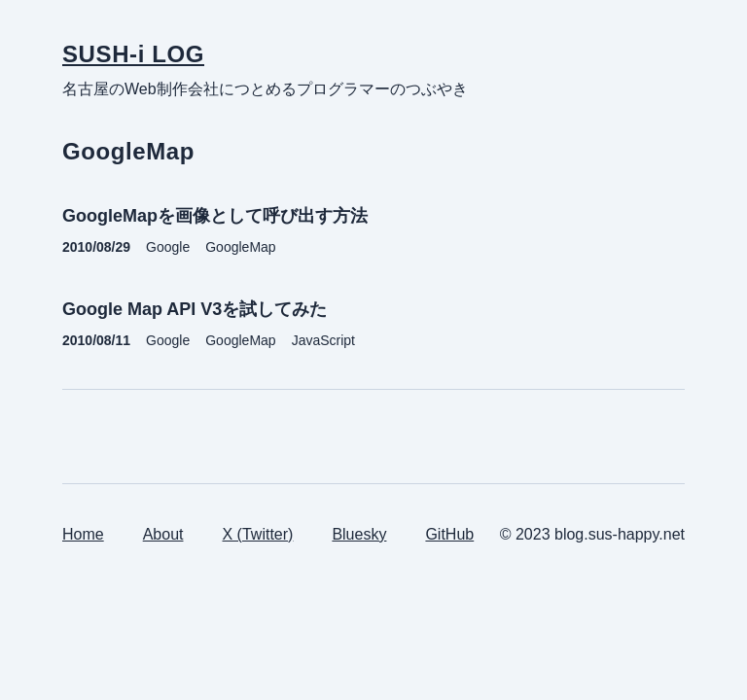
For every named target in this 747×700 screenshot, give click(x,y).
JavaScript (323, 340)
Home (83, 534)
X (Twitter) (258, 534)
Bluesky (359, 534)
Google (168, 247)
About (163, 534)
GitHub (449, 534)
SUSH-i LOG (133, 54)
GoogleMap (240, 247)
